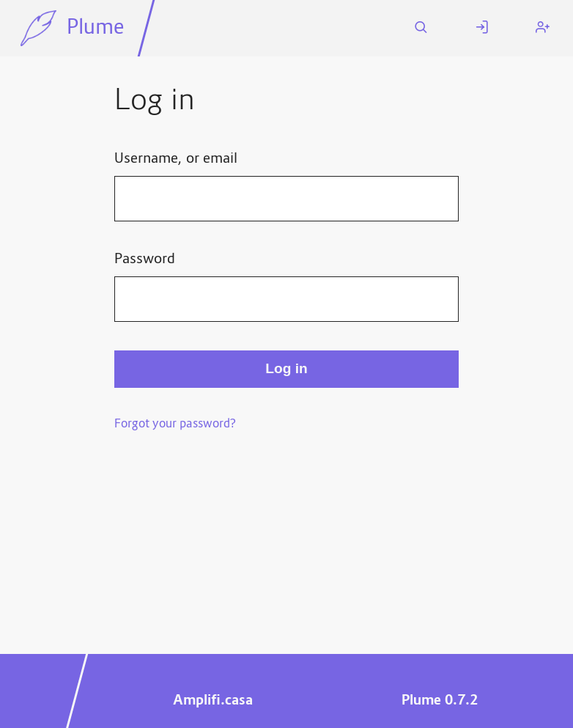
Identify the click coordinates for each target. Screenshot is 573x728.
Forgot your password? (175, 424)
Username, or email (176, 159)
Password (145, 260)
